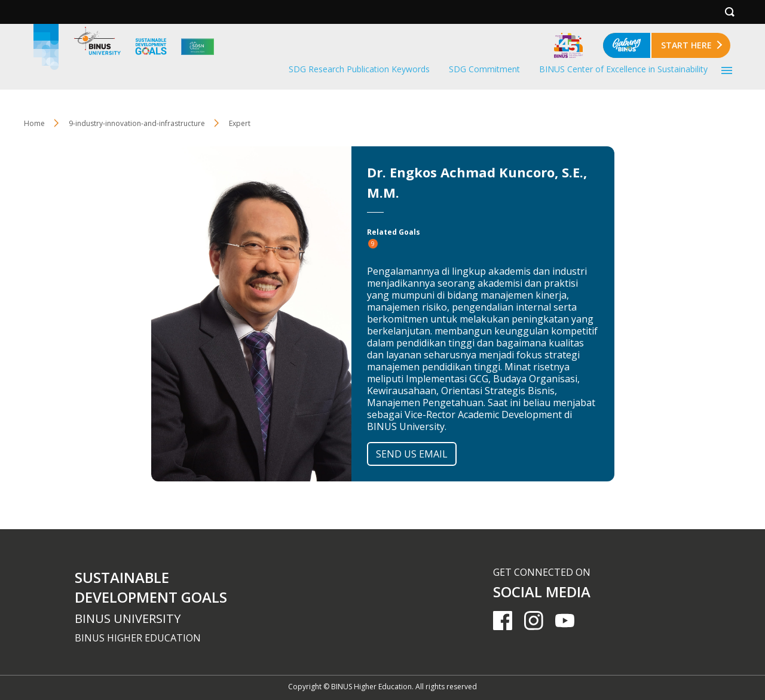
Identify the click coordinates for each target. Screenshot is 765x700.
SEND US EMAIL (412, 454)
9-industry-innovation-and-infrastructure (137, 123)
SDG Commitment (484, 69)
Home (34, 123)
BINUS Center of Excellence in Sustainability (623, 69)
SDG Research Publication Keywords (359, 69)
